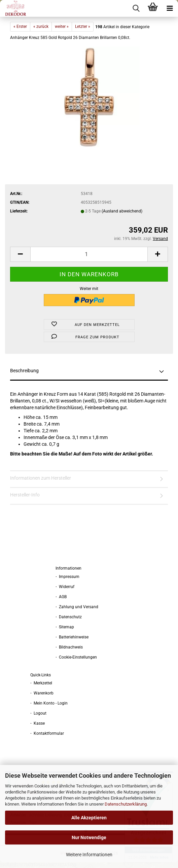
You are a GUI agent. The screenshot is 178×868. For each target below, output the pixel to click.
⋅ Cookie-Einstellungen (76, 657)
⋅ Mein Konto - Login (49, 703)
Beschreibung (24, 371)
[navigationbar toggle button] (170, 8)
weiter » (62, 27)
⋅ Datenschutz (69, 617)
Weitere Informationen (89, 855)
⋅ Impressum (67, 577)
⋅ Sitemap (65, 627)
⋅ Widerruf (65, 587)
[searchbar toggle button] (136, 8)
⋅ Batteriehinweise (72, 637)
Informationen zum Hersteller (41, 478)
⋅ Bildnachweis (69, 647)
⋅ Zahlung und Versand (77, 607)
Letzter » (83, 27)
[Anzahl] (89, 254)
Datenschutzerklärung (126, 804)
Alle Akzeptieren (89, 818)
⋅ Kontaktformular (47, 733)
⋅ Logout (38, 713)
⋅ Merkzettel (41, 683)
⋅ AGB (61, 597)
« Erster (20, 27)
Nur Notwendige (89, 837)
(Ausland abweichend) (122, 211)
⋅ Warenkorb (42, 693)
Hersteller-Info (25, 495)
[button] (20, 254)
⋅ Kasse (38, 723)
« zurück (41, 27)
